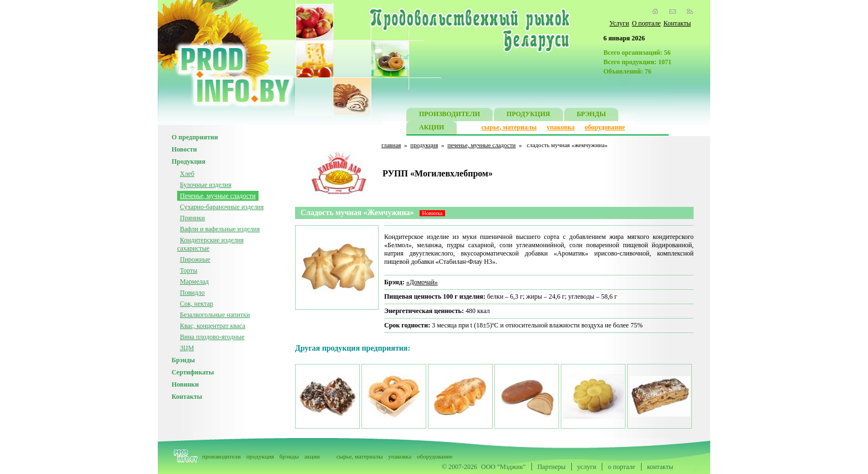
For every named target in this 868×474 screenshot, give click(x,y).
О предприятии (195, 137)
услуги (587, 467)
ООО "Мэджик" (503, 467)
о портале (621, 467)
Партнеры (552, 467)
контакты (660, 467)
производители (221, 456)
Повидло (192, 293)
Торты (189, 270)
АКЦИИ (432, 129)
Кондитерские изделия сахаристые (210, 244)
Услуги (619, 23)
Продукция (188, 162)
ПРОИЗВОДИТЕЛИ (449, 115)
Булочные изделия (206, 185)
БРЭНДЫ (591, 115)
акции (312, 456)
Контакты (677, 23)
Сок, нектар (197, 304)
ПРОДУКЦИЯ (528, 115)
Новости (184, 149)
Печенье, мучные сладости (218, 196)
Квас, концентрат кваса (213, 326)
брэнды (289, 456)
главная (391, 145)
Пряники (192, 218)
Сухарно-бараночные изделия (222, 207)
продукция (424, 145)
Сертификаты (193, 372)
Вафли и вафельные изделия (220, 229)
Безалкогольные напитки (215, 315)
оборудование (605, 127)
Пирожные (195, 259)
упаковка (560, 127)
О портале (646, 23)
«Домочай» (422, 282)
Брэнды (183, 360)
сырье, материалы (509, 127)
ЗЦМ (187, 348)
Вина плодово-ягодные (212, 337)
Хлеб (187, 174)
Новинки (185, 384)
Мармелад (194, 282)
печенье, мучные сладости (481, 145)
